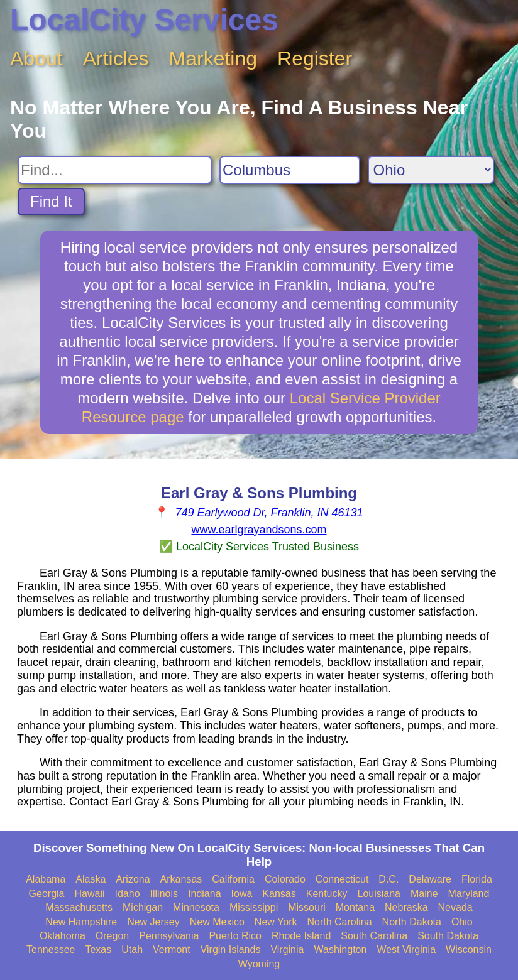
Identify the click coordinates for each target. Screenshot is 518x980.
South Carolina (374, 936)
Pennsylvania (169, 936)
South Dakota (448, 936)
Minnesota (196, 907)
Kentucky (327, 894)
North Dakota (412, 922)
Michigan (143, 907)
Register (315, 58)
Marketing (213, 58)
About (36, 58)
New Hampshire (81, 922)
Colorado (285, 879)
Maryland (469, 894)
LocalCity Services (144, 20)
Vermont (172, 950)
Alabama (46, 879)
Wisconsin (469, 950)
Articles (116, 58)
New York (276, 922)
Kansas (279, 894)
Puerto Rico (235, 936)
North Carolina (339, 922)
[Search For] (115, 170)
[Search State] (431, 170)
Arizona (133, 879)
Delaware (430, 879)
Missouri (307, 907)
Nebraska (406, 907)
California (233, 879)
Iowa (242, 894)
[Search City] (290, 170)
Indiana (205, 894)
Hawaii (90, 894)
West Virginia (406, 950)
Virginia (287, 950)
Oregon (112, 936)
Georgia (47, 894)
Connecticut (342, 879)
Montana (355, 907)
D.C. (389, 879)
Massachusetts (79, 907)
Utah (132, 950)
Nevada (455, 907)
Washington (340, 950)
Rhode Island (301, 936)
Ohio (462, 922)
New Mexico (217, 922)
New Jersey (153, 922)
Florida (477, 879)
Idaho (128, 894)
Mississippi (254, 907)
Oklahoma (63, 936)
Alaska (91, 879)
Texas (98, 950)
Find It (51, 201)
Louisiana (379, 894)
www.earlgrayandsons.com (259, 530)
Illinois (164, 894)
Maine (424, 894)
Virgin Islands (231, 950)
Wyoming (259, 964)
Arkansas (181, 879)
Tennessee (51, 950)
